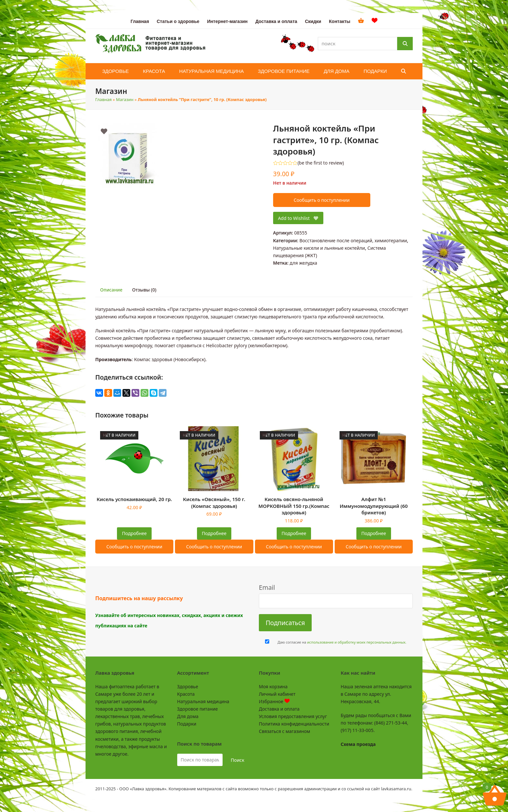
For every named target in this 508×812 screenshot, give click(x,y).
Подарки (187, 724)
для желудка (303, 263)
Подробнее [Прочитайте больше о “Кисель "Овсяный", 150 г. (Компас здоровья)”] (214, 533)
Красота (186, 694)
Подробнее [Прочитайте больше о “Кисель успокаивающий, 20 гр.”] (134, 533)
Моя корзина (273, 686)
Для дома (188, 716)
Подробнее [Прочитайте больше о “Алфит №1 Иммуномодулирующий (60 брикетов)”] (374, 533)
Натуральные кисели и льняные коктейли (319, 248)
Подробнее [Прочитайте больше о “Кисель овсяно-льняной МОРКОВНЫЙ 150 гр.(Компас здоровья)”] (294, 533)
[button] (404, 71)
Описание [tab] (111, 290)
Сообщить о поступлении (322, 200)
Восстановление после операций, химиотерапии (353, 240)
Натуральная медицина (203, 701)
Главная (104, 99)
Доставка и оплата (279, 709)
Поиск (237, 760)
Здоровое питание (198, 709)
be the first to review (321, 163)
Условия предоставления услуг (293, 716)
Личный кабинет (277, 694)
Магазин (125, 99)
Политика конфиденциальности (294, 724)
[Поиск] (405, 44)
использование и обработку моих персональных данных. (357, 642)
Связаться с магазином (284, 731)
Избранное (274, 701)
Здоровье (188, 686)
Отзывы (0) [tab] (144, 290)
